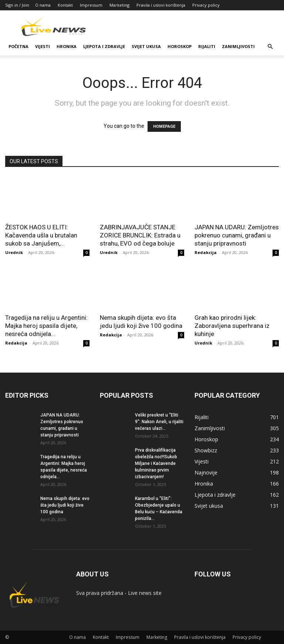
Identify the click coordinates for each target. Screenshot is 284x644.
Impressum (91, 5)
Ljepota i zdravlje (104, 46)
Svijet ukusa (146, 46)
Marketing (119, 5)
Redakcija (206, 252)
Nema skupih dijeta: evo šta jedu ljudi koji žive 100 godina (65, 505)
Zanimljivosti (238, 46)
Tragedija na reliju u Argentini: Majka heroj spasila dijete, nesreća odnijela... (46, 326)
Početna (18, 46)
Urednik (14, 252)
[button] (270, 47)
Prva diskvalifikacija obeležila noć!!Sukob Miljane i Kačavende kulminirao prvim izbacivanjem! (156, 463)
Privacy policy (206, 5)
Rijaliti (207, 46)
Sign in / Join (17, 5)
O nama (43, 5)
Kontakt (65, 5)
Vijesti (43, 46)
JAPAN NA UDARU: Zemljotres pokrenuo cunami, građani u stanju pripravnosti (237, 235)
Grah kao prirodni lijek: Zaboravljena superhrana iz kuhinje (232, 326)
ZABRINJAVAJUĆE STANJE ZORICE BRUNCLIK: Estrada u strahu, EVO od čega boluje (140, 235)
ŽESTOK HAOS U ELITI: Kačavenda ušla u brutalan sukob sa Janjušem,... (41, 235)
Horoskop (180, 46)
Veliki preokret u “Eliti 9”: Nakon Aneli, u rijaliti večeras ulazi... (159, 422)
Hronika (67, 46)
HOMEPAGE (164, 126)
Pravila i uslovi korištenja (161, 5)
